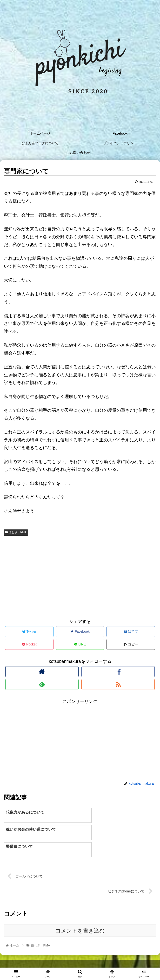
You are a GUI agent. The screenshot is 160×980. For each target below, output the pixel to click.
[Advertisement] (80, 576)
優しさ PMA (16, 532)
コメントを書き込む (80, 914)
